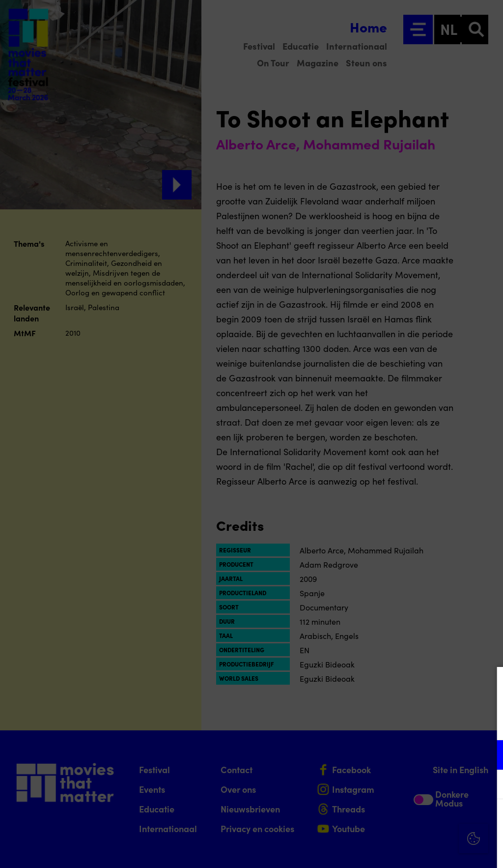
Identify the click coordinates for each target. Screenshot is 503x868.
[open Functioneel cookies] (487, 756)
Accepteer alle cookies (420, 821)
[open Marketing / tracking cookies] (487, 785)
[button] (410, 755)
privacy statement (380, 723)
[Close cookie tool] (488, 685)
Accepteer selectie (419, 850)
